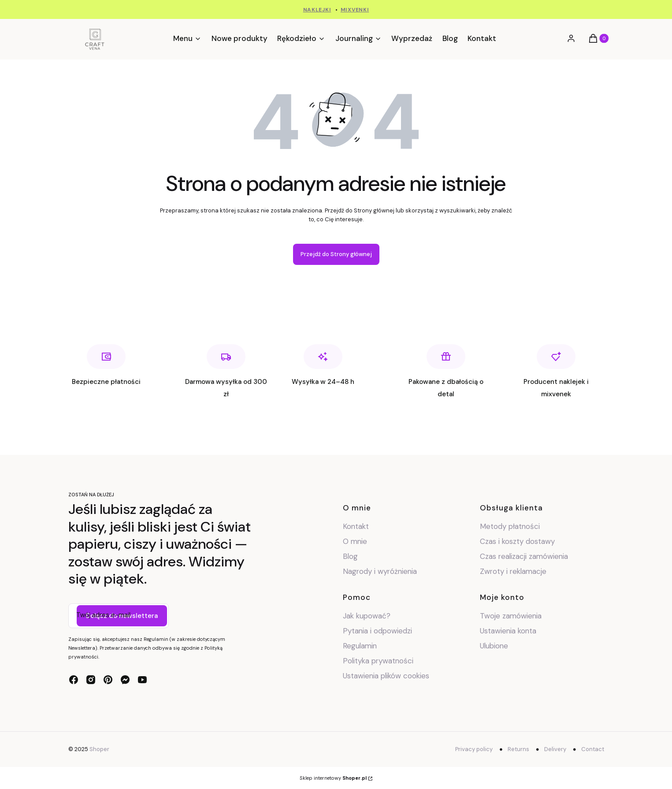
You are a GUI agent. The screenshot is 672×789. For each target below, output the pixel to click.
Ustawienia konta (508, 631)
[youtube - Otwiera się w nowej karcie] (142, 680)
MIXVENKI (355, 10)
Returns (518, 749)
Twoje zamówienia (511, 616)
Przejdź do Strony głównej (336, 254)
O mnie (355, 541)
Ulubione (494, 646)
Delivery (555, 749)
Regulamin (360, 646)
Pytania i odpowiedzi (377, 631)
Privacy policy (474, 749)
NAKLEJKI (317, 10)
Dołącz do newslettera (122, 616)
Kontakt (356, 526)
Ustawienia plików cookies (387, 676)
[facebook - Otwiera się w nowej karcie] (74, 680)
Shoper (99, 749)
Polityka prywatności (378, 661)
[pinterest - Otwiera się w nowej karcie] (108, 680)
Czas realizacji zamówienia (524, 556)
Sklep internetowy (333, 778)
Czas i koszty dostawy (517, 541)
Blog (350, 556)
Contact (593, 749)
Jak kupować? (367, 616)
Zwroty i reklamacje (513, 571)
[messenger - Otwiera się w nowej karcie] (125, 680)
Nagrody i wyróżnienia (380, 571)
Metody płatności (510, 526)
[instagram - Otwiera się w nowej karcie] (91, 680)
